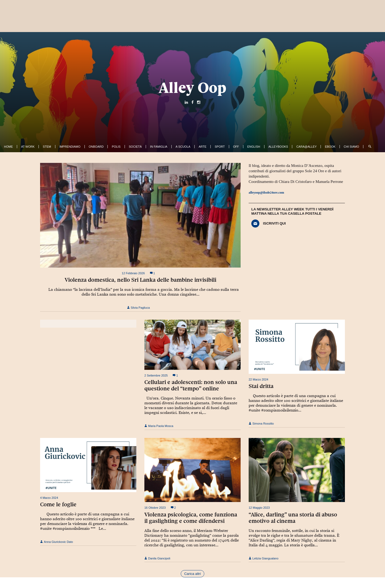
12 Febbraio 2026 (133, 273)
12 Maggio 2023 (259, 508)
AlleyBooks (278, 147)
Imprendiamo (70, 147)
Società (135, 147)
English (254, 147)
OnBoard (96, 147)
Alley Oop (193, 88)
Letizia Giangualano (263, 558)
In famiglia (159, 147)
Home (8, 147)
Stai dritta (261, 386)
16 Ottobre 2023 (155, 508)
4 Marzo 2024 (49, 498)
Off (236, 147)
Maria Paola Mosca (159, 426)
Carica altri (192, 574)
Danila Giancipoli (157, 558)
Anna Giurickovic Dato (57, 542)
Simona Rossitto (261, 424)
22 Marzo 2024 (258, 379)
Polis (116, 147)
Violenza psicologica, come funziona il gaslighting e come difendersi (191, 518)
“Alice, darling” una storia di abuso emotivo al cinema (293, 518)
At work (28, 147)
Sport (220, 147)
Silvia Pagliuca (138, 308)
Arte (203, 147)
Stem (47, 147)
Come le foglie (58, 504)
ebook (330, 147)
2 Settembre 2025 (156, 375)
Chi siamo (351, 147)
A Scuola (183, 147)
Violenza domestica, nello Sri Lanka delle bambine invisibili (140, 280)
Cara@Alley (306, 147)
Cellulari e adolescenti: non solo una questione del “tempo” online (191, 385)
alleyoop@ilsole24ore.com (266, 193)
